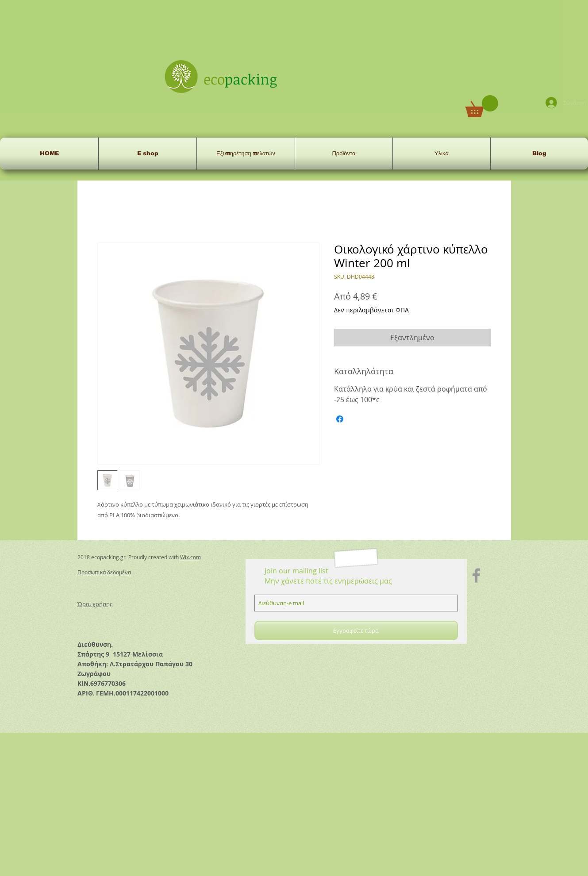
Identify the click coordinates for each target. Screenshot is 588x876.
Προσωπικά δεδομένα (104, 572)
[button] (482, 106)
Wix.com (190, 557)
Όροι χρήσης (95, 604)
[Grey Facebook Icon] (476, 575)
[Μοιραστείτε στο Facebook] (340, 419)
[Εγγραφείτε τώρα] (356, 630)
